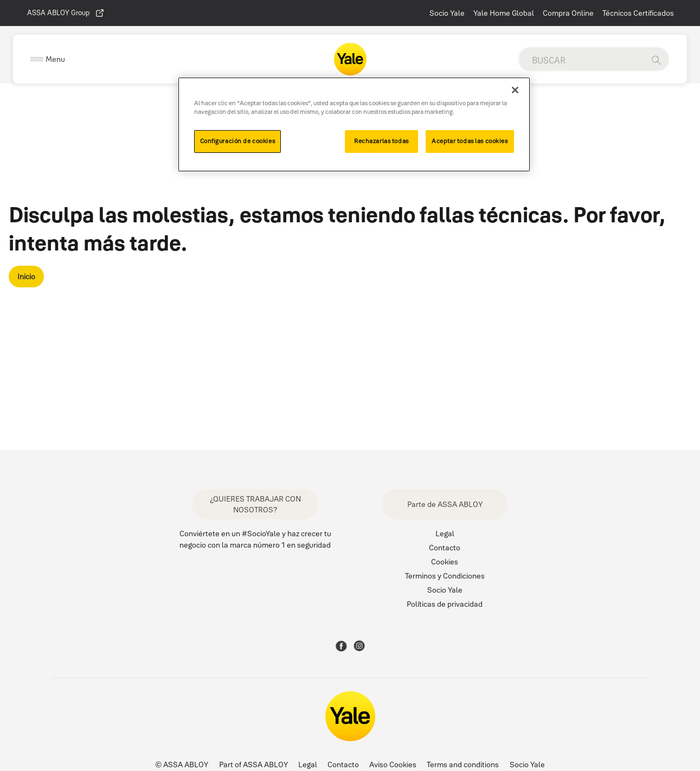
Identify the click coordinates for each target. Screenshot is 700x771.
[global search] (581, 60)
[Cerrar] (515, 90)
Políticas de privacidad (445, 604)
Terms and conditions (463, 764)
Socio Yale (447, 13)
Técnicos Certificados (638, 13)
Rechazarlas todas (381, 141)
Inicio (26, 277)
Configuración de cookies (238, 141)
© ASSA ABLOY (182, 764)
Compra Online (568, 13)
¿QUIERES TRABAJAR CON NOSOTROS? (255, 504)
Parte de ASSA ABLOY (445, 504)
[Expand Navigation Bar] (48, 59)
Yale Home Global (504, 13)
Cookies (445, 562)
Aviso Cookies (393, 764)
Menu (55, 59)
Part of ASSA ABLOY (253, 764)
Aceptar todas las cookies (470, 141)
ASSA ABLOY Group (66, 13)
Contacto (445, 548)
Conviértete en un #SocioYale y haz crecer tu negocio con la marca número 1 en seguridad (255, 539)
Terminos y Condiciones (445, 576)
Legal (445, 534)
